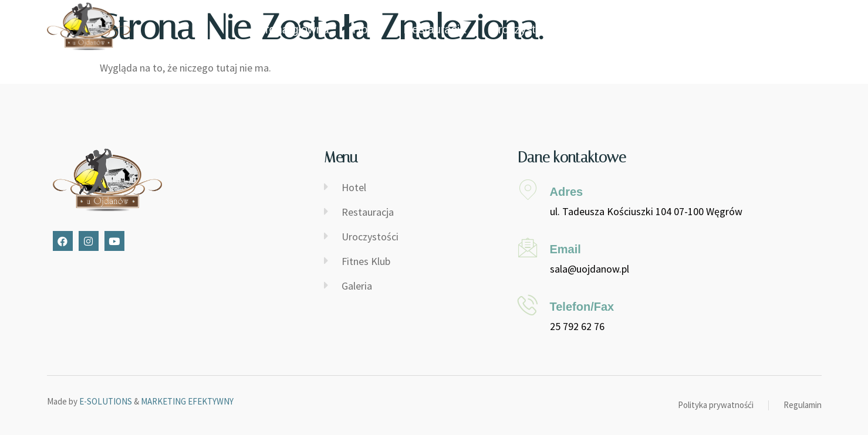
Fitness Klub (612, 29)
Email (565, 249)
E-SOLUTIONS (106, 401)
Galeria (687, 29)
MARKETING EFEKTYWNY (187, 401)
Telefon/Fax (582, 307)
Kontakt (749, 29)
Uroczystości (523, 29)
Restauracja (435, 29)
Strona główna (292, 29)
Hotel (367, 29)
